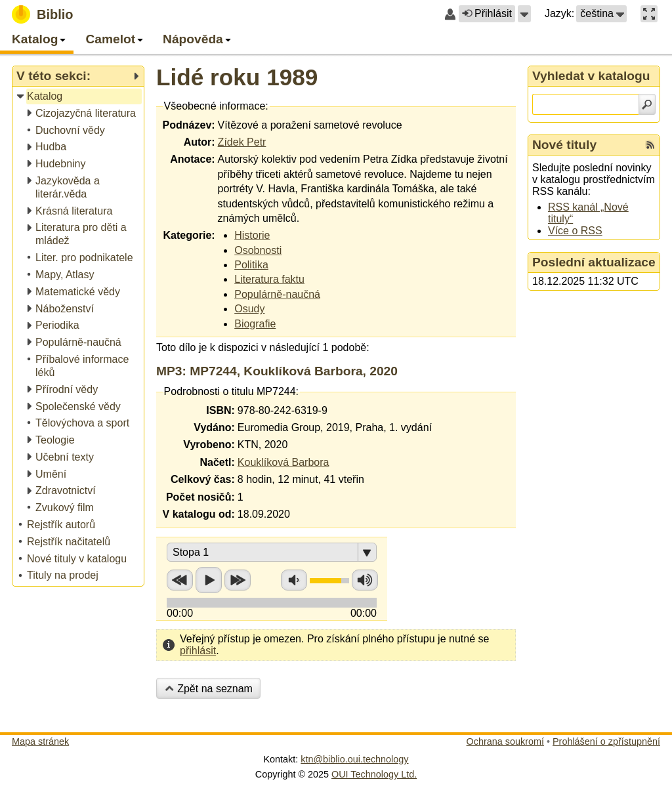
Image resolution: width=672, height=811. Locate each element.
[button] (524, 14)
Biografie (255, 324)
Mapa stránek (40, 741)
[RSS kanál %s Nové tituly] (650, 145)
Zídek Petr (242, 142)
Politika (251, 265)
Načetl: (217, 462)
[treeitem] (79, 97)
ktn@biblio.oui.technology (354, 759)
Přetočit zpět (180, 580)
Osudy (249, 309)
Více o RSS (575, 231)
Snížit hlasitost (294, 580)
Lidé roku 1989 (237, 77)
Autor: (199, 142)
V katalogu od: (199, 514)
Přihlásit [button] (487, 13)
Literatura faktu (269, 279)
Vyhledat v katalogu (591, 76)
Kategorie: (189, 235)
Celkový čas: (203, 479)
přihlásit (198, 651)
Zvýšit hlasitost (365, 580)
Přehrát (209, 580)
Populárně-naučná (277, 294)
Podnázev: (189, 125)
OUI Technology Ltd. (374, 774)
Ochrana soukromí (505, 741)
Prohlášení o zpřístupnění (606, 741)
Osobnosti (258, 250)
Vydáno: (214, 427)
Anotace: (192, 159)
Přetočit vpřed (238, 580)
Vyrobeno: (209, 445)
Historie (252, 235)
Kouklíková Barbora (283, 462)
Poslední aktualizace (594, 262)
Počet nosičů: (200, 497)
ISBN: (220, 410)
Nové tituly (564, 145)
